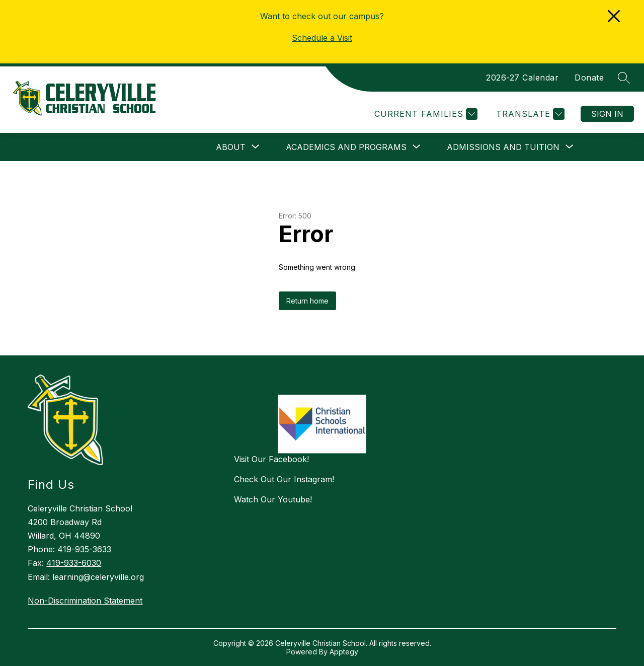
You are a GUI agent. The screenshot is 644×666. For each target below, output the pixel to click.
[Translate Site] (529, 114)
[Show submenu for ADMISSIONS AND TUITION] (503, 147)
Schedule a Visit (322, 38)
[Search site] (624, 78)
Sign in (607, 114)
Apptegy (344, 652)
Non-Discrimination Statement (85, 601)
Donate (589, 78)
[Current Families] (425, 114)
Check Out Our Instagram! (284, 479)
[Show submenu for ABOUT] (231, 147)
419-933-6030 (74, 563)
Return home (307, 301)
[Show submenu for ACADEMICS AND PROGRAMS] (346, 147)
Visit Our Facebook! (271, 459)
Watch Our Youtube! (273, 499)
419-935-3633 (84, 549)
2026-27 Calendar (522, 78)
